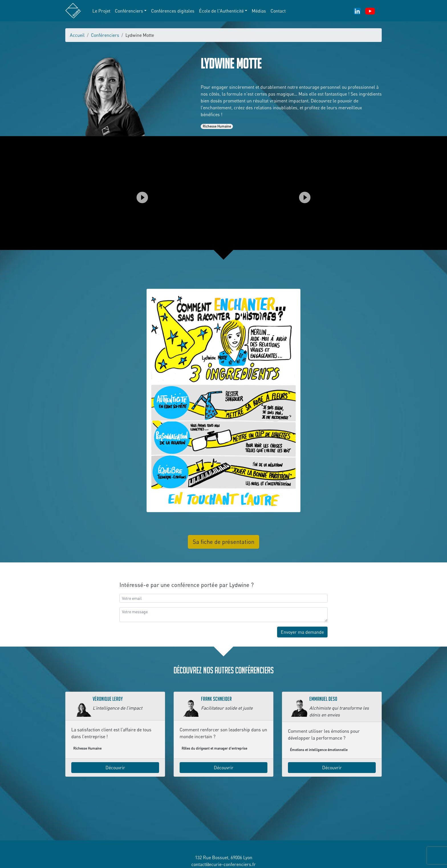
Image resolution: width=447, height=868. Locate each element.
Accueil (77, 35)
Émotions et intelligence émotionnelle (319, 750)
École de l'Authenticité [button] (221, 11)
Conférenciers (105, 35)
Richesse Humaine (217, 126)
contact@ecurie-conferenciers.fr (223, 864)
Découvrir (115, 768)
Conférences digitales (173, 11)
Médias (259, 11)
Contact (278, 11)
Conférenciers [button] (129, 11)
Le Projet (101, 11)
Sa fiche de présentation (223, 542)
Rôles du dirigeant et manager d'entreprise (214, 748)
